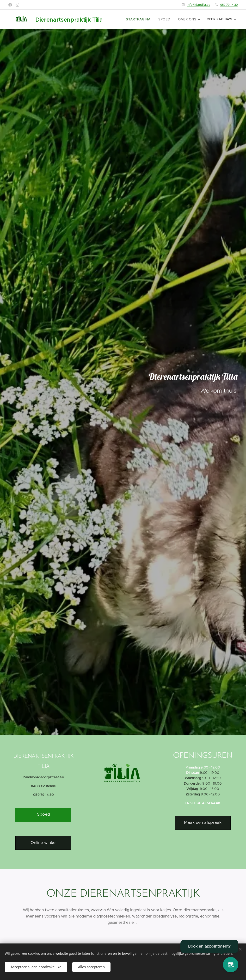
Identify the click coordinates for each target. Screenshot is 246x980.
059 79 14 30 (229, 5)
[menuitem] (142, 19)
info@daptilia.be (198, 5)
